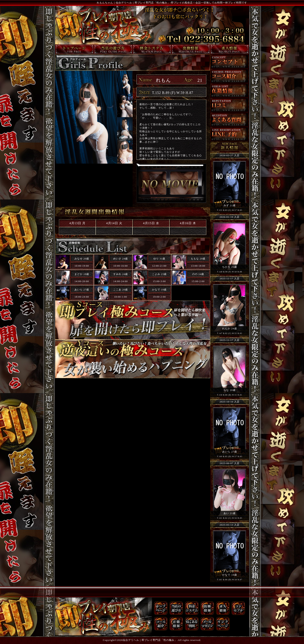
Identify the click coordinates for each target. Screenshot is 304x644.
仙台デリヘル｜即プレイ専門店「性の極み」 (150, 640)
